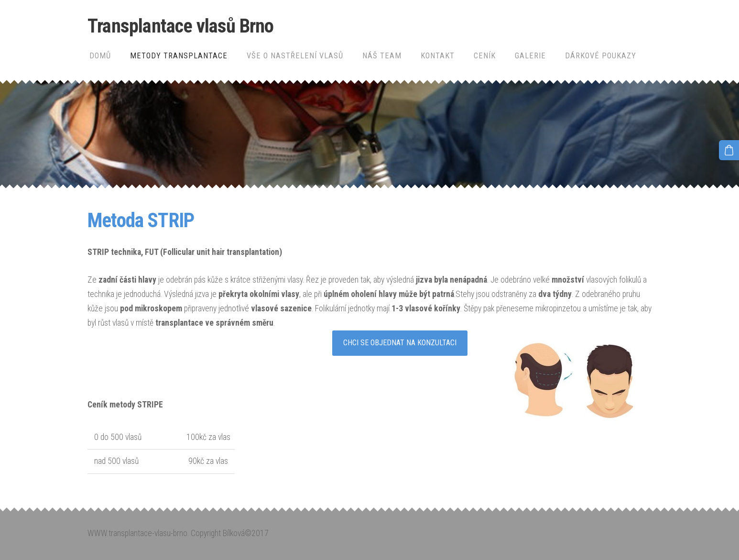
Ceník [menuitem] (485, 56)
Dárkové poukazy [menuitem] (601, 56)
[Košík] (729, 150)
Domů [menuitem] (100, 56)
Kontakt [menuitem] (438, 56)
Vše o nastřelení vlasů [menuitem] (295, 56)
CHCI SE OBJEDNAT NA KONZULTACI (400, 343)
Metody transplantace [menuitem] (179, 56)
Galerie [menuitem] (530, 56)
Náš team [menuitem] (382, 56)
